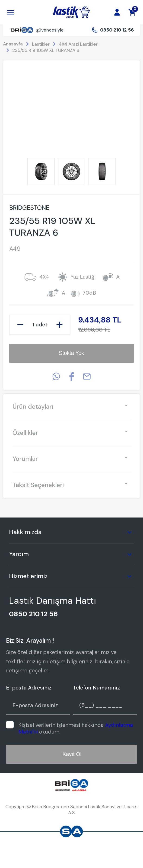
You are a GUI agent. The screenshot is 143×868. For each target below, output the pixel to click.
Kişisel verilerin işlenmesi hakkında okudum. (76, 728)
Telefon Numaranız (96, 688)
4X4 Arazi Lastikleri (79, 44)
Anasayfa (13, 44)
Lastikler (41, 44)
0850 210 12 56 (117, 30)
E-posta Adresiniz (29, 688)
